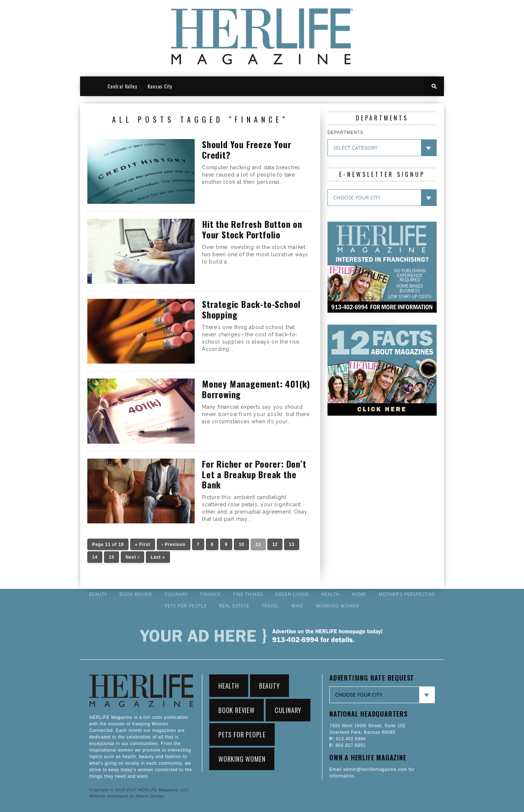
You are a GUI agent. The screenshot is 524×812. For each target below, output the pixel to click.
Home (359, 594)
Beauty (98, 594)
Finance (210, 594)
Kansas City (160, 86)
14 (95, 557)
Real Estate (234, 606)
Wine (298, 606)
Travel (270, 606)
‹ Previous (174, 544)
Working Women (338, 606)
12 (275, 544)
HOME (91, 86)
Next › (132, 557)
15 (112, 557)
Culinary (176, 594)
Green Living (292, 594)
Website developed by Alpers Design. (127, 796)
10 (241, 544)
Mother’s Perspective (407, 594)
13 (292, 544)
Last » (158, 557)
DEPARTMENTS (345, 132)
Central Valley (122, 86)
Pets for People (186, 606)
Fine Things (248, 594)
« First (143, 544)
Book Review (136, 594)
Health (330, 594)
